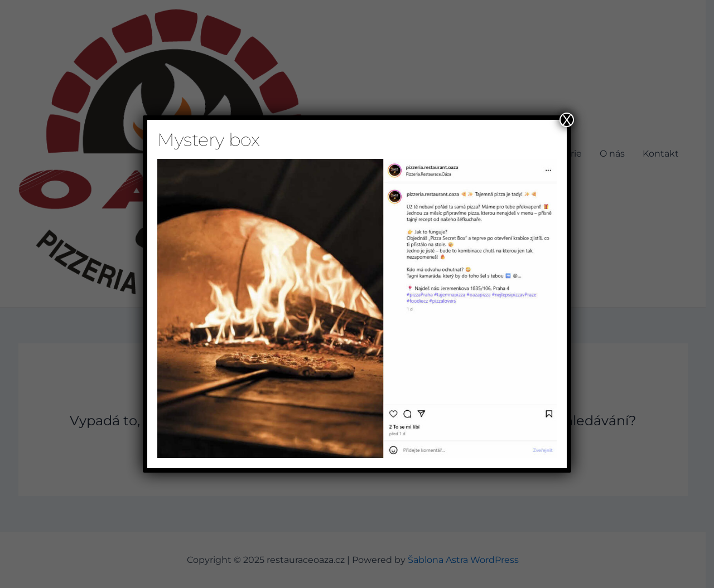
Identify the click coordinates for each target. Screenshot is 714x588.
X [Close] (567, 120)
